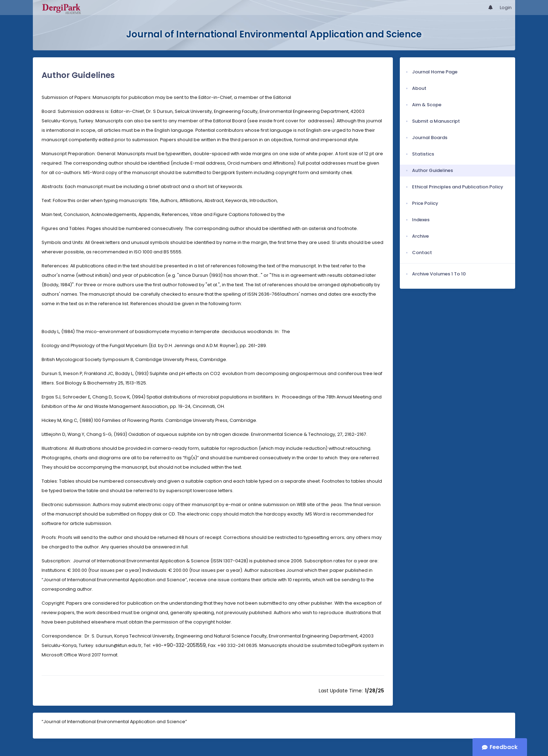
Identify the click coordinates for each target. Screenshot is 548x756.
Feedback (504, 747)
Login (506, 8)
